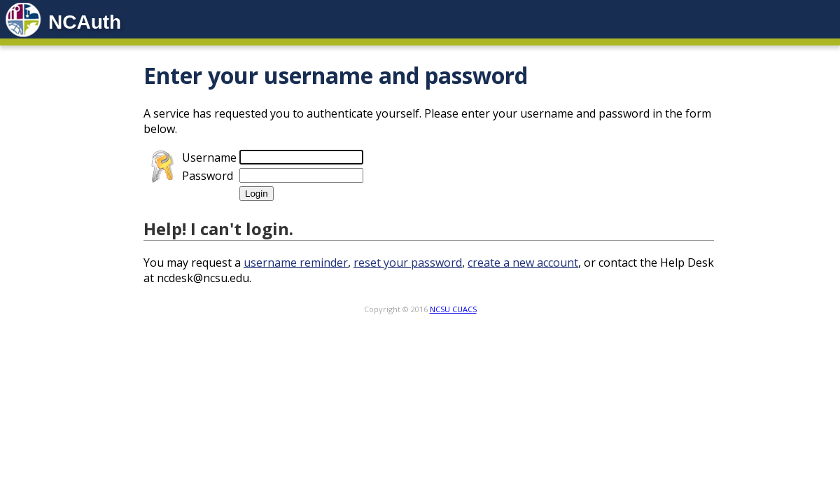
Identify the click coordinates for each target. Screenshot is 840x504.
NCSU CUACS (453, 309)
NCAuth (85, 22)
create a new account (523, 262)
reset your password (408, 262)
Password (208, 176)
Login (257, 194)
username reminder (296, 262)
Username (209, 157)
